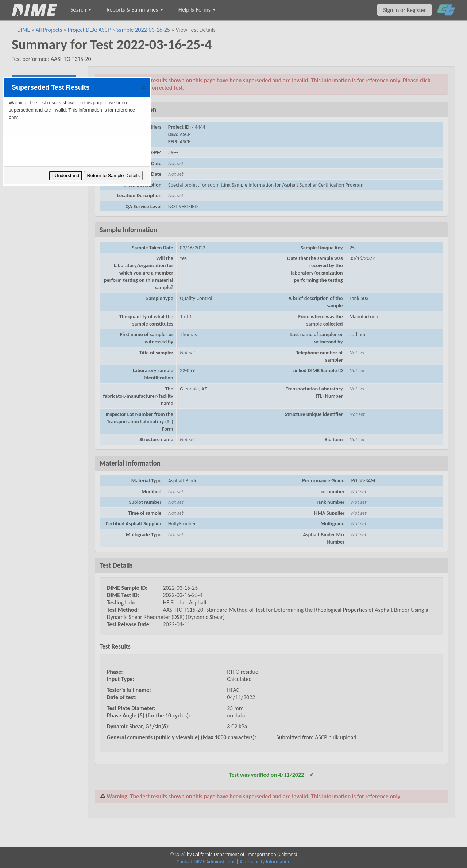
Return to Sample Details (113, 176)
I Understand (66, 176)
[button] (144, 87)
